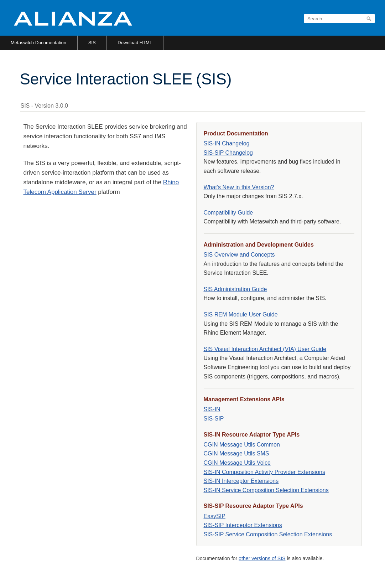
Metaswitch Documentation (38, 43)
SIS (92, 43)
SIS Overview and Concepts (239, 255)
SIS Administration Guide (235, 289)
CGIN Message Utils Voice (237, 463)
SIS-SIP (214, 419)
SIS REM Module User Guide (241, 314)
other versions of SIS (262, 558)
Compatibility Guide (228, 213)
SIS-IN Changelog (227, 143)
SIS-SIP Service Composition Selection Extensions (268, 534)
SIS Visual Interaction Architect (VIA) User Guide (265, 349)
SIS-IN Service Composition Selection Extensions (266, 490)
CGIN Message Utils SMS (236, 453)
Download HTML (135, 43)
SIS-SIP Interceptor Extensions (243, 525)
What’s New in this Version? (239, 187)
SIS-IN (212, 409)
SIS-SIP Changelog (228, 153)
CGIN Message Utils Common (242, 445)
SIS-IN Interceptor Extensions (241, 481)
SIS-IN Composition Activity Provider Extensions (264, 472)
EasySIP (215, 516)
